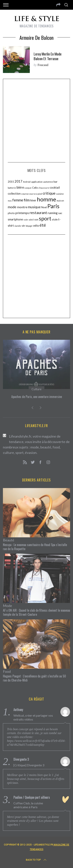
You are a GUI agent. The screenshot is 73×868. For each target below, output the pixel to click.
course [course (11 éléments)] (25, 194)
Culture (36, 389)
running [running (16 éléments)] (53, 213)
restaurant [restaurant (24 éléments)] (38, 213)
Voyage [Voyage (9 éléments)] (29, 226)
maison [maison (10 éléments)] (60, 201)
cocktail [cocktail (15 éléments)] (55, 187)
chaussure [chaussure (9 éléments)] (44, 188)
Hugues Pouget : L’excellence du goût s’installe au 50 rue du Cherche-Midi (34, 678)
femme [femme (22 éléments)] (18, 200)
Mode (7, 606)
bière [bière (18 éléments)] (20, 187)
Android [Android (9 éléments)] (27, 182)
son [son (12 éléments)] (36, 219)
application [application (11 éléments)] (37, 182)
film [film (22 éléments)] (27, 200)
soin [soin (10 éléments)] (26, 220)
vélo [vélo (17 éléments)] (36, 225)
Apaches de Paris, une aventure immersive (37, 397)
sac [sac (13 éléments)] (60, 213)
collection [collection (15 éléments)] (14, 193)
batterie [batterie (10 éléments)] (12, 188)
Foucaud (43, 65)
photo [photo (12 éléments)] (11, 213)
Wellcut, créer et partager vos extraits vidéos (33, 717)
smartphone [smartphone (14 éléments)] (15, 219)
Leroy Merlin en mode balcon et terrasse (48, 56)
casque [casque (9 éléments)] (28, 188)
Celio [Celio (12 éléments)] (35, 188)
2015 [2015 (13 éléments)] (11, 182)
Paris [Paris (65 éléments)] (53, 206)
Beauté (9, 540)
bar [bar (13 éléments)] (55, 182)
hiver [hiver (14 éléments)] (33, 200)
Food (7, 671)
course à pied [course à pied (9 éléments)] (36, 194)
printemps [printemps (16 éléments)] (22, 213)
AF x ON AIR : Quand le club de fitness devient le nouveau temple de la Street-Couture (36, 612)
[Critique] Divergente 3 (29, 765)
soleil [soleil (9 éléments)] (31, 220)
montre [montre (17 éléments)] (22, 207)
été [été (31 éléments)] (43, 225)
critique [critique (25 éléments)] (49, 193)
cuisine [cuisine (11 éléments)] (60, 194)
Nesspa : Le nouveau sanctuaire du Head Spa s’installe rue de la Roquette (35, 547)
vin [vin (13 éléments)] (23, 226)
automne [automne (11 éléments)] (48, 182)
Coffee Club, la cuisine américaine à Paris (28, 805)
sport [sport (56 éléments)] (45, 219)
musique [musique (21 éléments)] (34, 207)
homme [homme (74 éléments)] (47, 199)
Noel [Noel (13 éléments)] (44, 207)
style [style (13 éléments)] (55, 219)
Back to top (36, 860)
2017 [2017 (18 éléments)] (18, 181)
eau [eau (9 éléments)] (10, 201)
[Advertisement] (36, 120)
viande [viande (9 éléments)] (18, 226)
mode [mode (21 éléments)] (12, 207)
